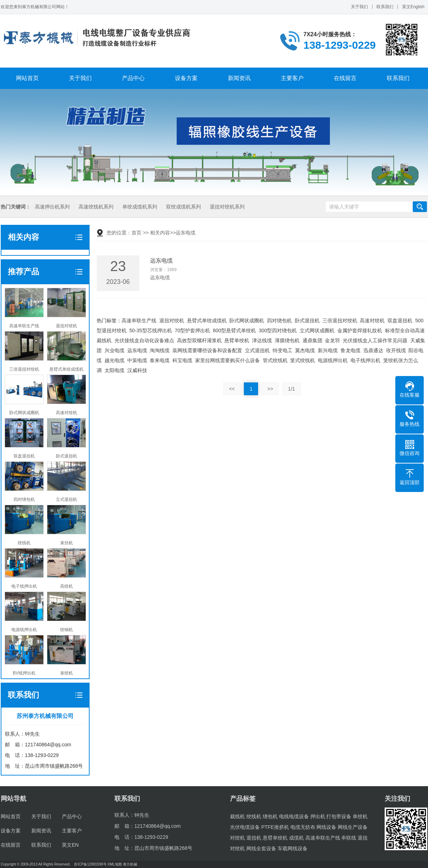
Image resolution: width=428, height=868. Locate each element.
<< (232, 389)
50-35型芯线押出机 (151, 330)
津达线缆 (262, 340)
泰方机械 (130, 864)
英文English (413, 7)
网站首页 (27, 78)
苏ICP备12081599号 (90, 864)
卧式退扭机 (307, 321)
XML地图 (115, 864)
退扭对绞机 (172, 321)
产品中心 (133, 78)
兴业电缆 (114, 350)
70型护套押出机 (192, 330)
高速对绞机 (372, 321)
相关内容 (160, 233)
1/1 (291, 389)
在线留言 (345, 78)
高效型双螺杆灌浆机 (199, 340)
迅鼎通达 (373, 350)
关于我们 (359, 7)
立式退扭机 (257, 350)
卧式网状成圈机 (247, 321)
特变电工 (283, 350)
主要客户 (292, 78)
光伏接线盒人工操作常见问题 (375, 340)
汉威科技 (137, 370)
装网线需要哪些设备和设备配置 (207, 350)
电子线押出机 (365, 360)
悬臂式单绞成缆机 (207, 321)
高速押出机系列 (51, 207)
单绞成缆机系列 (139, 207)
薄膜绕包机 (287, 340)
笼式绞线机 (303, 360)
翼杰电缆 (305, 350)
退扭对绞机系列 (226, 207)
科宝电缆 (182, 360)
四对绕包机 (279, 321)
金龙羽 (332, 340)
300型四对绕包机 (278, 330)
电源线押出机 (333, 360)
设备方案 (186, 78)
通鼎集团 (312, 340)
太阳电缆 (114, 370)
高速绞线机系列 (95, 207)
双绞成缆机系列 (182, 207)
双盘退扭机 (400, 321)
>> (270, 389)
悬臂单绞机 (237, 340)
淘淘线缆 (160, 350)
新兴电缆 (328, 350)
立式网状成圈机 (317, 330)
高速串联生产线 (139, 321)
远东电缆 (137, 350)
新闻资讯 (239, 78)
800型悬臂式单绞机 (234, 330)
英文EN (70, 845)
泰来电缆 (160, 360)
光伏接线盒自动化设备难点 (144, 340)
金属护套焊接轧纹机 (360, 330)
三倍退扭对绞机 (340, 321)
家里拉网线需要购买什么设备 (228, 360)
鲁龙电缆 (351, 350)
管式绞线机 (275, 360)
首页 (137, 233)
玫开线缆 (396, 350)
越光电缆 (114, 360)
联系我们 (385, 7)
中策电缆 (137, 360)
